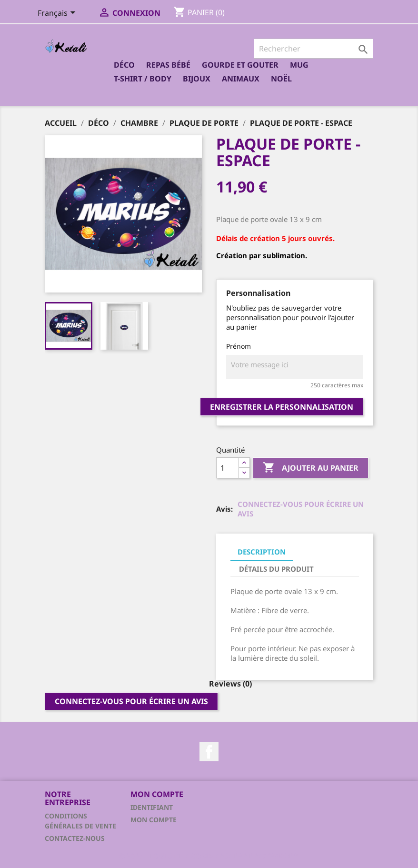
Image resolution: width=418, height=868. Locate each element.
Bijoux (197, 79)
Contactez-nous (75, 838)
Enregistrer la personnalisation (282, 407)
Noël (281, 79)
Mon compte (154, 820)
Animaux (241, 79)
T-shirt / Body (143, 79)
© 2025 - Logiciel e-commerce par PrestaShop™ (209, 856)
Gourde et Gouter (240, 65)
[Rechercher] (313, 49)
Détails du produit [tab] (276, 569)
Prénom (239, 346)
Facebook (209, 752)
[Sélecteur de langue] (58, 14)
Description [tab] (262, 552)
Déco (124, 65)
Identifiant (152, 807)
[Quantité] (228, 468)
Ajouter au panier (311, 468)
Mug (299, 65)
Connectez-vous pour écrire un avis (301, 509)
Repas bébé (168, 65)
